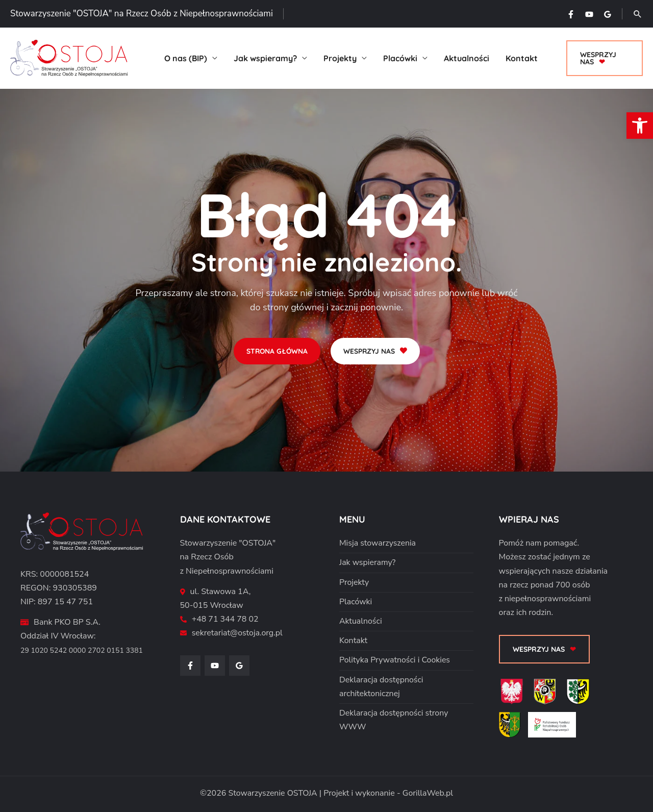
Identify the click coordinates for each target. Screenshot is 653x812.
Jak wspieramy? (265, 58)
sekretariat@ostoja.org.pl (237, 633)
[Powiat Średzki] (513, 728)
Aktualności (467, 58)
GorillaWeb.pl (428, 793)
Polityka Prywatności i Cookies (395, 660)
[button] (638, 14)
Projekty (340, 58)
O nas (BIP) (186, 58)
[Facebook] (571, 14)
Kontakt (522, 58)
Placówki (400, 58)
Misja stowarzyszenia (378, 543)
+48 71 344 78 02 (225, 619)
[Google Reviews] (608, 14)
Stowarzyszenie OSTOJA (273, 793)
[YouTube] (589, 14)
